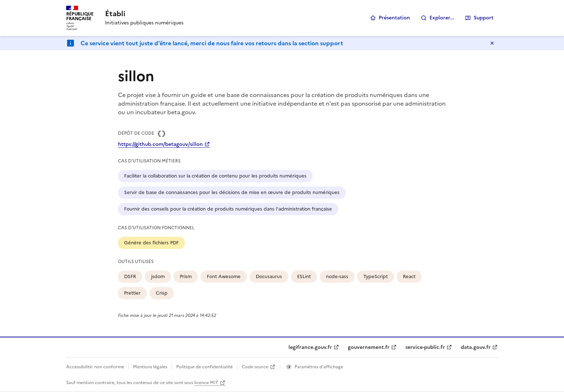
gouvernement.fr (369, 347)
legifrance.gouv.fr (310, 347)
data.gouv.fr (476, 347)
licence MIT (206, 383)
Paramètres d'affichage (319, 367)
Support (484, 18)
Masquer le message (492, 43)
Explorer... (442, 18)
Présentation (394, 18)
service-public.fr (425, 347)
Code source (255, 367)
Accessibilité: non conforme (95, 367)
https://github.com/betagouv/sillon (160, 144)
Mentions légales (150, 367)
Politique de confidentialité (204, 367)
